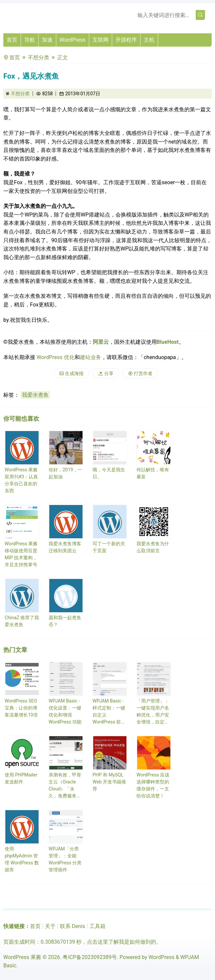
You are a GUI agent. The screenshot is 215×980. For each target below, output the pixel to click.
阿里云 (101, 342)
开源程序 (126, 40)
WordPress (73, 40)
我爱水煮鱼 (35, 395)
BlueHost (168, 342)
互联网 (101, 40)
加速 (47, 40)
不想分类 (39, 57)
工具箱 (98, 926)
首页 (12, 40)
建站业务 (91, 357)
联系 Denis (73, 926)
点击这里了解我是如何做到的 (121, 942)
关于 (50, 926)
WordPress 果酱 (22, 957)
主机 (149, 40)
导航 (30, 40)
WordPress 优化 (56, 357)
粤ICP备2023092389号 (90, 957)
